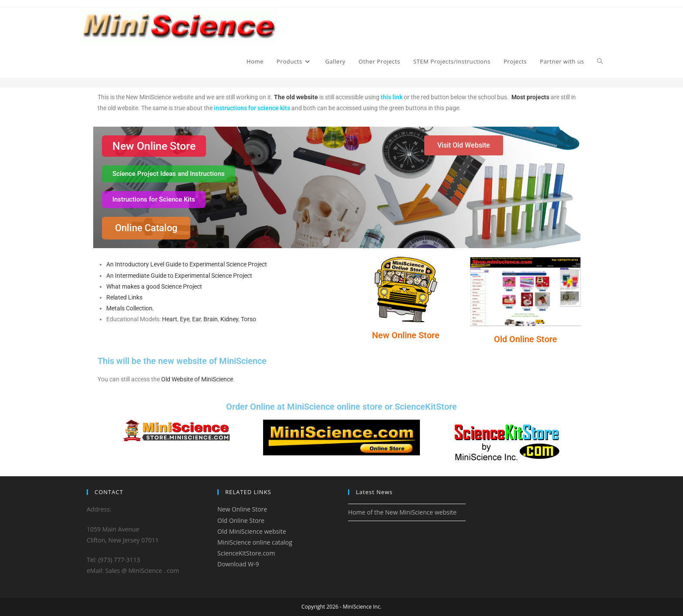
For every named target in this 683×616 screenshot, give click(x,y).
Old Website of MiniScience (197, 379)
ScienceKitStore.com (246, 553)
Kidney (229, 319)
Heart (170, 319)
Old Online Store (526, 339)
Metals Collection (129, 308)
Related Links (124, 297)
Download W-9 (238, 564)
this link (392, 97)
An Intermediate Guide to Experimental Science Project (179, 276)
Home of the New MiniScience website (402, 512)
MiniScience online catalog (255, 542)
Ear (196, 319)
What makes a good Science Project (154, 286)
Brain (211, 319)
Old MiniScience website (252, 531)
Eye (185, 319)
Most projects (530, 97)
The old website (296, 97)
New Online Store (406, 335)
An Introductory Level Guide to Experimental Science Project (187, 264)
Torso (249, 319)
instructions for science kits (252, 108)
